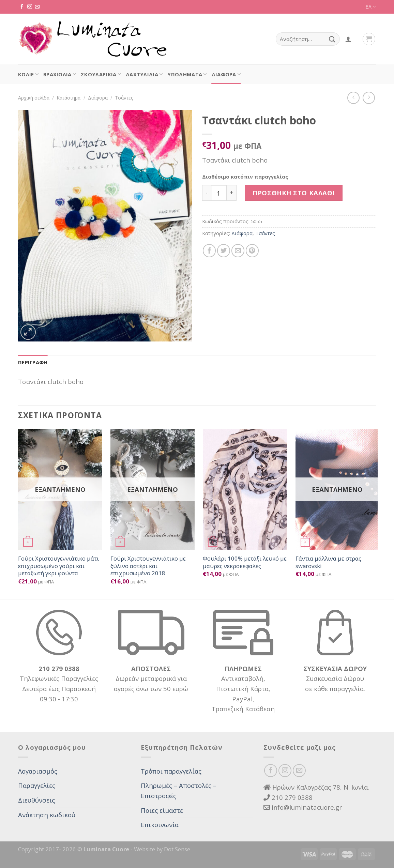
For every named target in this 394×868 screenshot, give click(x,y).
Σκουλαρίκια (101, 74)
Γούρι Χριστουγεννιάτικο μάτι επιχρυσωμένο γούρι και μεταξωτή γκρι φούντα (58, 566)
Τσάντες (124, 98)
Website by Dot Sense (162, 849)
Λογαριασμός (38, 771)
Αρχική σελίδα (34, 98)
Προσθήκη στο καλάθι (294, 193)
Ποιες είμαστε (162, 810)
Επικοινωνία (160, 825)
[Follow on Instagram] (30, 7)
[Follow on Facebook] (22, 7)
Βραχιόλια (60, 74)
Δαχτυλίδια (144, 74)
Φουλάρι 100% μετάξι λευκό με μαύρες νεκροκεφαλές (245, 562)
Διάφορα (226, 74)
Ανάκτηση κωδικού (47, 815)
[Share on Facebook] (209, 250)
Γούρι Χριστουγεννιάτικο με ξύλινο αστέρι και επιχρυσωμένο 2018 (148, 566)
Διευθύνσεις (36, 800)
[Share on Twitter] (224, 250)
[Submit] (332, 39)
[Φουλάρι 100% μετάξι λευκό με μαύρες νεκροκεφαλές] (245, 489)
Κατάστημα (69, 98)
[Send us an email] (37, 7)
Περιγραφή (33, 362)
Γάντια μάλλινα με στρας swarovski (328, 562)
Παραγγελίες (37, 785)
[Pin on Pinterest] (252, 250)
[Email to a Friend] (238, 250)
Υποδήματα (187, 74)
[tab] (33, 363)
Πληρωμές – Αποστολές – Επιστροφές (179, 790)
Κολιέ (28, 74)
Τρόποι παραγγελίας (171, 771)
